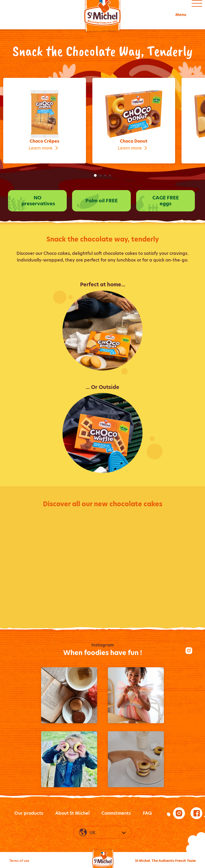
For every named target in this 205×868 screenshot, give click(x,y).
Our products (29, 813)
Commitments (116, 813)
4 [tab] (110, 175)
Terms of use (19, 861)
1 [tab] (95, 175)
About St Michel (72, 813)
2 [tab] (100, 175)
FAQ (147, 813)
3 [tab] (105, 175)
